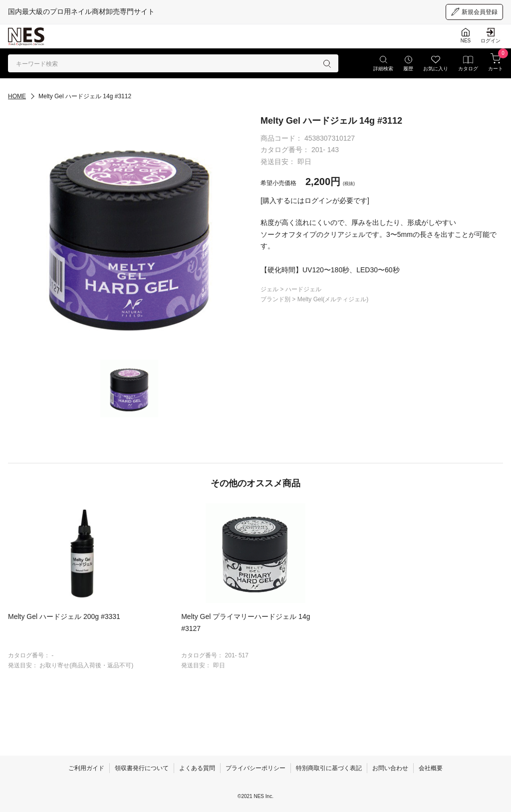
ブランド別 (276, 299)
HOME (17, 96)
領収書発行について (142, 768)
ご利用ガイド (86, 768)
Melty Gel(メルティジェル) (333, 299)
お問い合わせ (390, 768)
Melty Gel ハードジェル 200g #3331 (64, 616)
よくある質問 (197, 768)
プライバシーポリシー (255, 768)
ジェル (270, 289)
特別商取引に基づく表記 (329, 768)
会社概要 (431, 768)
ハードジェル (303, 289)
